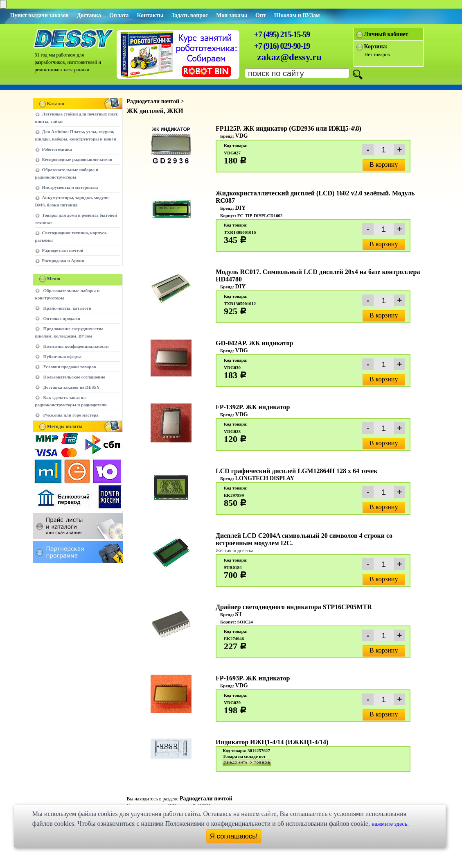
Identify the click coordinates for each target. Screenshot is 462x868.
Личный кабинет (386, 34)
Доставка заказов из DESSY (72, 387)
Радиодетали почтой (63, 250)
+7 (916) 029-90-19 (282, 46)
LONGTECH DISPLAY (265, 478)
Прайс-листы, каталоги (67, 308)
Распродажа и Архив (63, 261)
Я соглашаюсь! (234, 836)
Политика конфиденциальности (76, 346)
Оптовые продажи (62, 318)
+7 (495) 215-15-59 (282, 34)
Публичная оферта (62, 356)
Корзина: (376, 46)
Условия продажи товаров (70, 367)
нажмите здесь (389, 824)
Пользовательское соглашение (74, 377)
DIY (241, 208)
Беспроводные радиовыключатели (77, 159)
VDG (242, 136)
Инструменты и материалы (70, 187)
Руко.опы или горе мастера (71, 415)
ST (239, 614)
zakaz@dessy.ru (290, 57)
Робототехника (57, 149)
